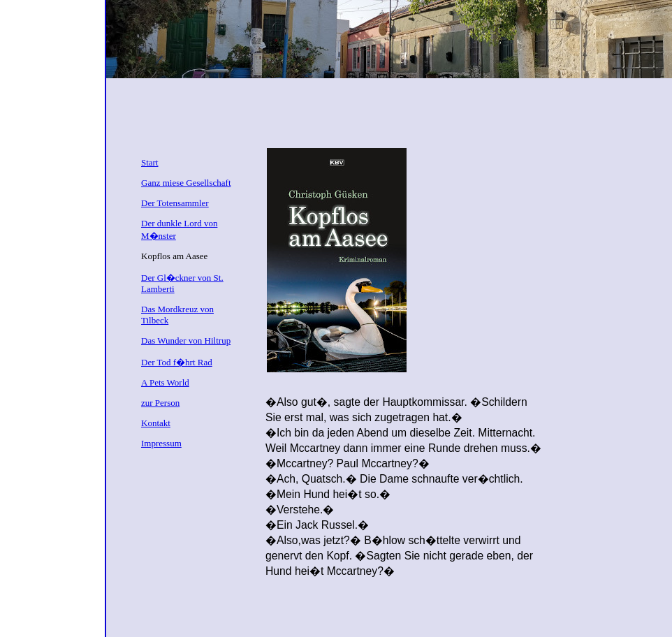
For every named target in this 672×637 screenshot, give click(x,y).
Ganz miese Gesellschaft (186, 183)
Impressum (161, 443)
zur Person (160, 403)
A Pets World (165, 382)
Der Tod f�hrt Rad (177, 362)
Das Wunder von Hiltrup (186, 341)
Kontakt (156, 423)
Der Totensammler (175, 203)
